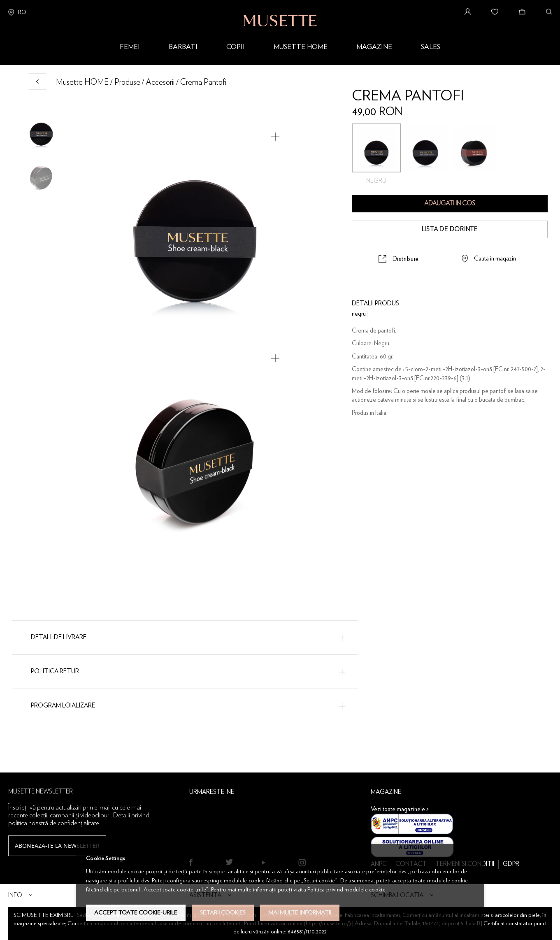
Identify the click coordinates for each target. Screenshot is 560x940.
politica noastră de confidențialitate (54, 823)
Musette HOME (82, 82)
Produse (127, 82)
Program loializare (63, 706)
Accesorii (160, 82)
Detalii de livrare (59, 637)
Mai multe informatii (300, 913)
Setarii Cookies (223, 913)
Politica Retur (55, 671)
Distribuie (406, 259)
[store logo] (280, 13)
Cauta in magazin (495, 259)
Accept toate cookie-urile (136, 913)
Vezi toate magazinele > (400, 809)
